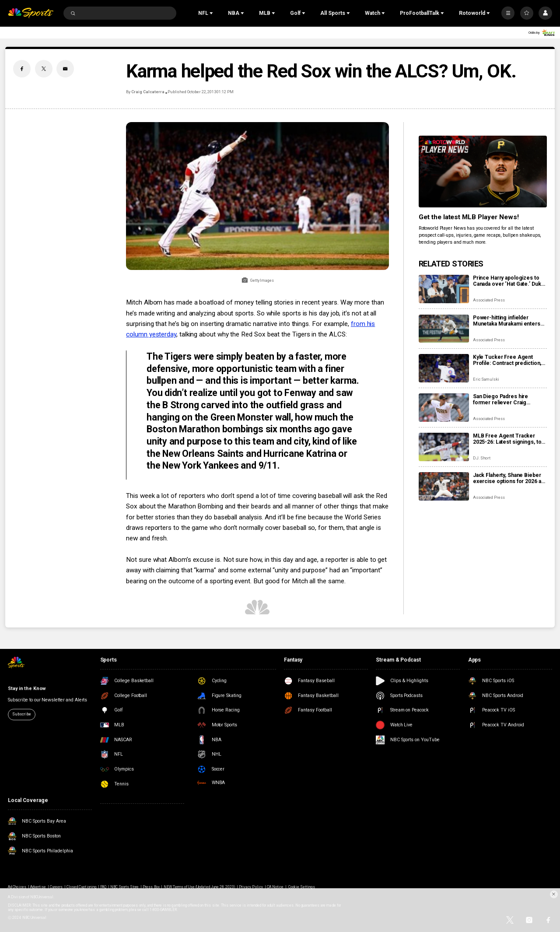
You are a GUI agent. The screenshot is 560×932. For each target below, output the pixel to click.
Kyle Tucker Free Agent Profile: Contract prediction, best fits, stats (507, 360)
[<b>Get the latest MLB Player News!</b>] (483, 172)
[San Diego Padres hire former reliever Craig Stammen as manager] (444, 408)
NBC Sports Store (125, 887)
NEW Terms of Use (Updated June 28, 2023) (199, 887)
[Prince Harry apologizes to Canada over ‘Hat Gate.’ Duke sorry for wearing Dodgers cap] (444, 289)
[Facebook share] (22, 69)
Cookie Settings (302, 887)
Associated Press (489, 300)
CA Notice (275, 887)
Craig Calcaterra (148, 92)
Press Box (151, 887)
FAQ (103, 887)
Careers (56, 887)
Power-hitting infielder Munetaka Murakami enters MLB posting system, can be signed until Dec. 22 (508, 321)
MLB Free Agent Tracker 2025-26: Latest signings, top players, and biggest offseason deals (509, 439)
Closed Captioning (81, 887)
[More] (508, 13)
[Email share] (65, 69)
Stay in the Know (26, 688)
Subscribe (21, 714)
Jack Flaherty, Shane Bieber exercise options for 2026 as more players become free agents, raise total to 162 (509, 478)
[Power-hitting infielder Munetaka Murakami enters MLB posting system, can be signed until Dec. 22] (444, 329)
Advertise (38, 887)
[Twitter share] (44, 69)
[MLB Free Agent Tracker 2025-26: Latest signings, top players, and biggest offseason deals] (444, 447)
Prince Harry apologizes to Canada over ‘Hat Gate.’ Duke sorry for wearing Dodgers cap (509, 281)
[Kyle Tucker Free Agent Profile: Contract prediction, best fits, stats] (444, 368)
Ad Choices (17, 887)
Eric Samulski (486, 379)
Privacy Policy (251, 887)
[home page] (31, 13)
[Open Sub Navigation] (212, 13)
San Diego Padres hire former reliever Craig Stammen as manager (500, 399)
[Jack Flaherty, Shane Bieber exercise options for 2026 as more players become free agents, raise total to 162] (444, 486)
